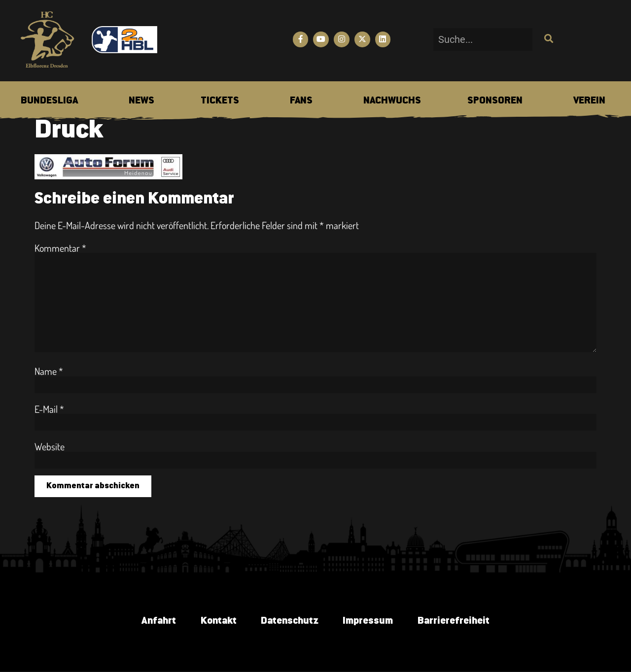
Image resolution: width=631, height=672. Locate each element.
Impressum (368, 621)
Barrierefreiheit (454, 621)
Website (50, 446)
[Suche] (547, 39)
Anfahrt (158, 621)
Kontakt (218, 621)
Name (49, 371)
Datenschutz (289, 621)
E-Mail (49, 409)
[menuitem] (49, 101)
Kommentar (60, 248)
